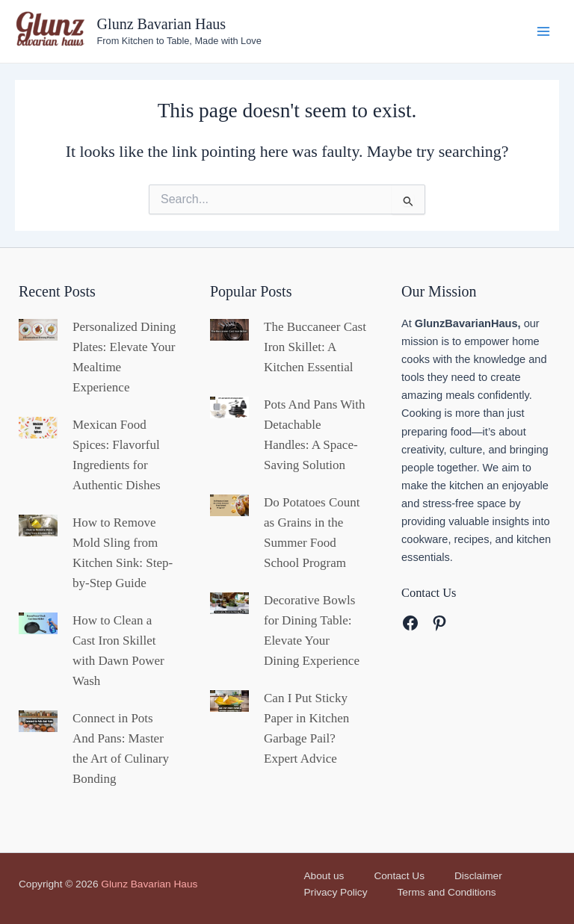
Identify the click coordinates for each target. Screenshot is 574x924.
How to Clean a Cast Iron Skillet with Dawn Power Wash (118, 651)
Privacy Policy (336, 892)
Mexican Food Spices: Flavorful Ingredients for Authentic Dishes (117, 455)
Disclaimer (478, 876)
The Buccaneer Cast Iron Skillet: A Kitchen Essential (315, 347)
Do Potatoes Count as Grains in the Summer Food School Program (312, 533)
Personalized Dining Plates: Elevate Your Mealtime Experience (124, 357)
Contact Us (399, 876)
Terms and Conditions (447, 892)
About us (324, 876)
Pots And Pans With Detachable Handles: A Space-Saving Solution (315, 435)
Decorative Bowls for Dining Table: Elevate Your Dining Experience (312, 630)
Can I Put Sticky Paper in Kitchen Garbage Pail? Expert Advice (306, 728)
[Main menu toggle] (543, 31)
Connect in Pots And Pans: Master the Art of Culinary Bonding (121, 748)
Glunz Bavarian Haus (162, 24)
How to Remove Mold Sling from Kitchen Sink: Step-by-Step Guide (123, 553)
